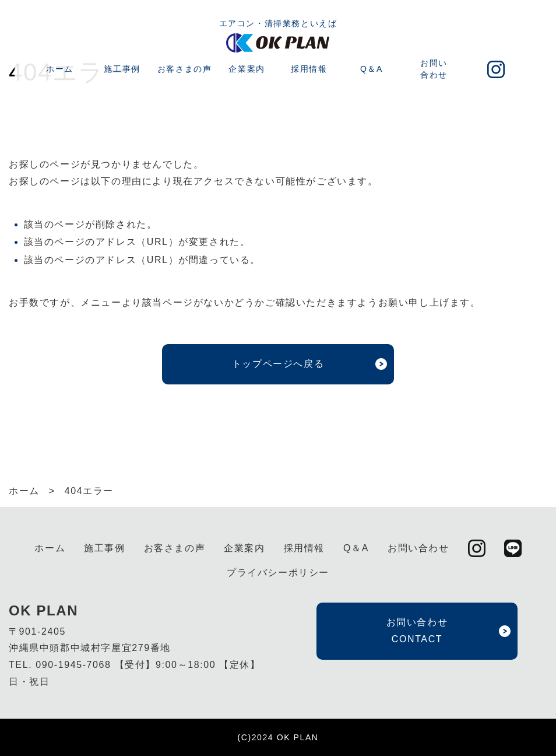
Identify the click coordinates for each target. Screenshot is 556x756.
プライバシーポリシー (278, 573)
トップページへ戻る (278, 364)
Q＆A (372, 69)
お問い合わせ (434, 69)
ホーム (60, 69)
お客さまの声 (185, 69)
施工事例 (122, 69)
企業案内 (247, 69)
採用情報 (309, 69)
